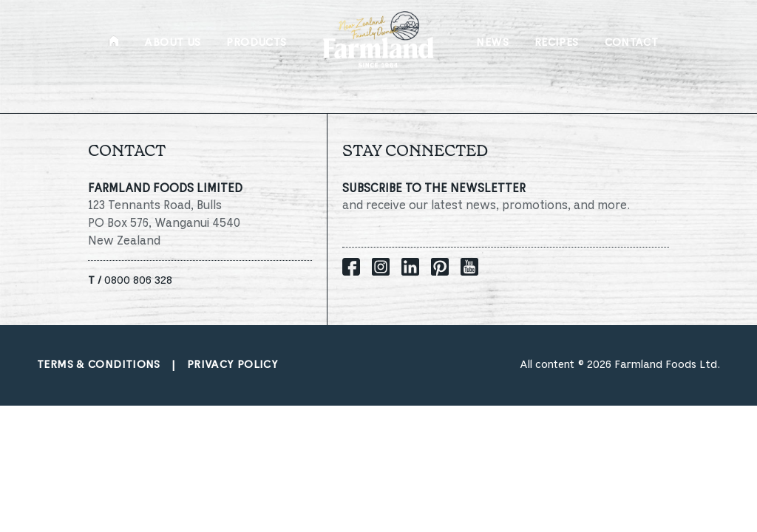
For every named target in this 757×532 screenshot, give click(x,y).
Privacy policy (232, 365)
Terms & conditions (99, 365)
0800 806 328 (130, 281)
